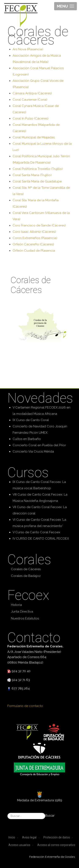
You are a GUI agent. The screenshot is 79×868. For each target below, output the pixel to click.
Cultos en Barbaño (27, 439)
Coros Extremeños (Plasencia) (35, 238)
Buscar (50, 816)
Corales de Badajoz (26, 576)
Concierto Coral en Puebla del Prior (39, 445)
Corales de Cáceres (26, 569)
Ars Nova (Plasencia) (28, 49)
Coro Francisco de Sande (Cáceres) (39, 225)
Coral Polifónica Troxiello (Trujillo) (38, 169)
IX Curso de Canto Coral (31, 420)
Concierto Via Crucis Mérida (33, 452)
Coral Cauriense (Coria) (30, 100)
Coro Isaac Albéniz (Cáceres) (34, 232)
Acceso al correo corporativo (56, 845)
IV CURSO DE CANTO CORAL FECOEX (41, 539)
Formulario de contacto (25, 706)
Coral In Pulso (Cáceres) (31, 118)
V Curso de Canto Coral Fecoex (36, 532)
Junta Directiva (22, 612)
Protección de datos (57, 837)
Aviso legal (29, 837)
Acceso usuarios (19, 845)
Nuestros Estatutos (25, 618)
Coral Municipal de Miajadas (34, 137)
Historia (16, 605)
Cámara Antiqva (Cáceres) (32, 93)
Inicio (12, 837)
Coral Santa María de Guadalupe (37, 181)
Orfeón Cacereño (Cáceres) (33, 244)
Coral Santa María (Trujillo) (32, 175)
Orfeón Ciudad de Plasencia (34, 251)
